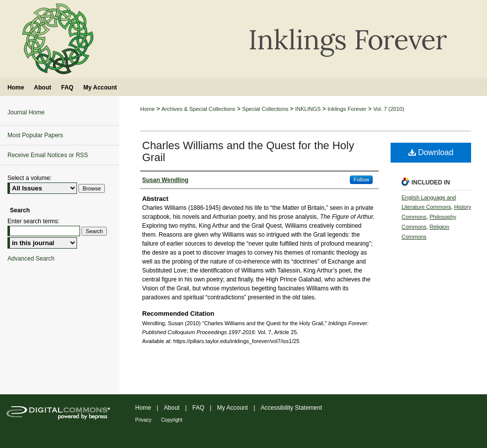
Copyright (172, 420)
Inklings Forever (347, 109)
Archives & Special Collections (199, 109)
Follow (361, 179)
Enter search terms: (34, 221)
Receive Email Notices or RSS (48, 155)
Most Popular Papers (35, 135)
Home (147, 109)
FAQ (198, 408)
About (172, 408)
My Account (233, 408)
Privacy (143, 420)
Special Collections (265, 109)
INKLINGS (308, 109)
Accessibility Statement (291, 408)
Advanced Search (31, 259)
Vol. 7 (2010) (389, 109)
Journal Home (26, 112)
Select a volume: (30, 178)
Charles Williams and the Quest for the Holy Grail (248, 151)
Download (431, 152)
